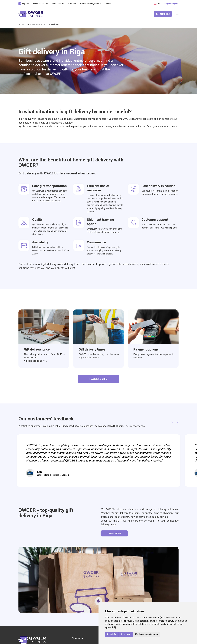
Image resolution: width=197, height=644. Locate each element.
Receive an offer (99, 379)
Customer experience (36, 24)
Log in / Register (171, 3)
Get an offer (163, 14)
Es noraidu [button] (126, 634)
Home (21, 24)
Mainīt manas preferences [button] (147, 634)
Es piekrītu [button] (112, 634)
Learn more (114, 533)
